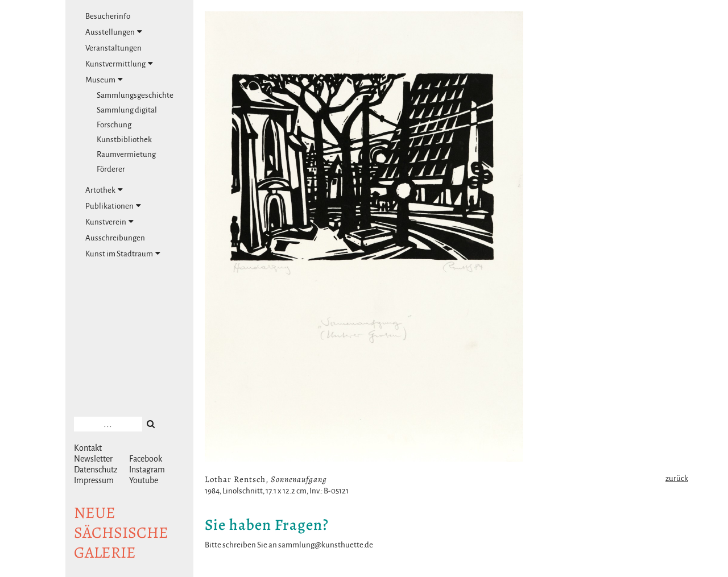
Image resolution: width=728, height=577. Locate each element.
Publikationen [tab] (113, 206)
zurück (677, 478)
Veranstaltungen (113, 48)
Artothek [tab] (104, 190)
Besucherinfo (108, 16)
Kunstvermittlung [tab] (119, 64)
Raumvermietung (126, 154)
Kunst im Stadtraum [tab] (123, 254)
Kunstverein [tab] (109, 222)
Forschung (114, 125)
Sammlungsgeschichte (135, 95)
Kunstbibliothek (124, 140)
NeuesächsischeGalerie (121, 533)
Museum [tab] (104, 80)
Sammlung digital (127, 110)
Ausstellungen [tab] (114, 32)
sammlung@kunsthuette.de (326, 545)
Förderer (111, 169)
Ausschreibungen (115, 238)
